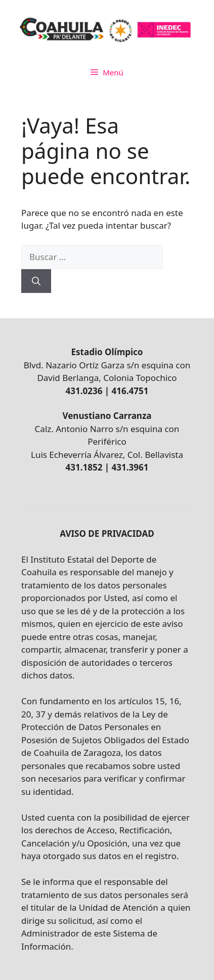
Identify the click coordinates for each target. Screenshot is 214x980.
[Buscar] (36, 281)
